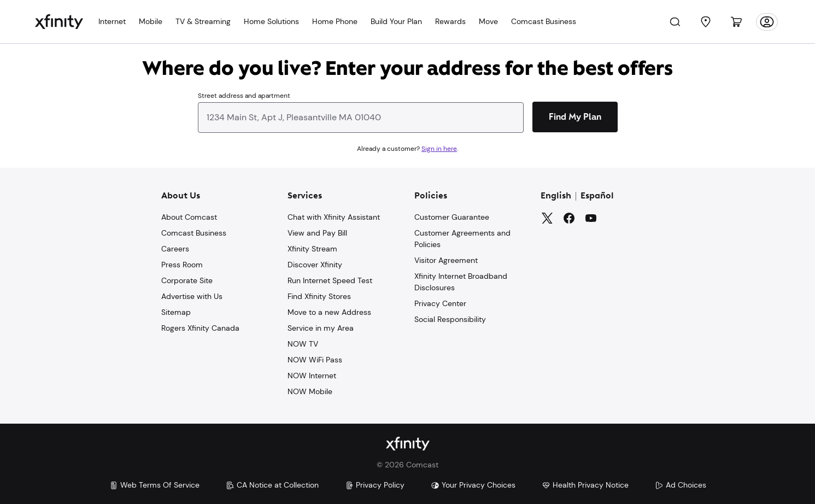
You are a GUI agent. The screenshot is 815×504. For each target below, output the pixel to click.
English (556, 196)
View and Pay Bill (317, 233)
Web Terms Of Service (154, 485)
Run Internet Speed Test (330, 280)
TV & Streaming (203, 21)
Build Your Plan (396, 21)
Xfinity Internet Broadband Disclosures (461, 282)
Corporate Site (187, 280)
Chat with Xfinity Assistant (334, 217)
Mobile (151, 21)
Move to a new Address (329, 312)
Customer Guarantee (452, 217)
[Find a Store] (706, 22)
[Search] (675, 22)
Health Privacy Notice (585, 485)
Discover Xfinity (315, 265)
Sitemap (176, 312)
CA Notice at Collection (272, 485)
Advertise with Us (192, 296)
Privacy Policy (375, 485)
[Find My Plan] (575, 117)
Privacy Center (440, 303)
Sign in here (439, 149)
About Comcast (189, 217)
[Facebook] (569, 218)
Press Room (182, 265)
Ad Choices (681, 485)
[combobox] (361, 111)
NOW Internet (312, 376)
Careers (175, 249)
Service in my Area (321, 328)
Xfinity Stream (312, 249)
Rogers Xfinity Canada (200, 328)
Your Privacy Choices (473, 485)
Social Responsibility (450, 319)
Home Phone (335, 21)
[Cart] (736, 22)
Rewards (450, 21)
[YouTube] (591, 218)
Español (597, 196)
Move (488, 21)
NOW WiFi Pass (315, 360)
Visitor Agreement (446, 260)
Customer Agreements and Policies (462, 239)
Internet (112, 21)
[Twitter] (547, 218)
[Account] (767, 22)
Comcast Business (544, 21)
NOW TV (303, 344)
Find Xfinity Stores (319, 296)
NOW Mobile (310, 391)
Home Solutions (271, 21)
